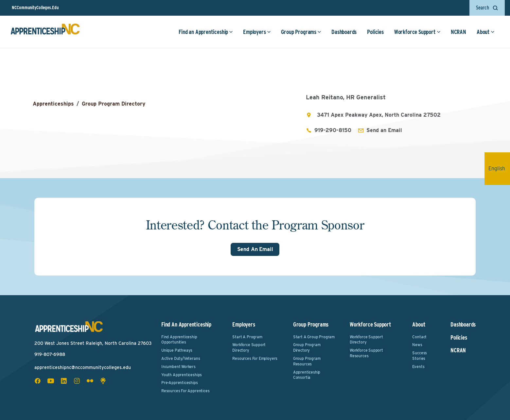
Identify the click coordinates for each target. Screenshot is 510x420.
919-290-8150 (333, 130)
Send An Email (255, 249)
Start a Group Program (314, 337)
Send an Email (384, 130)
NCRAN (458, 32)
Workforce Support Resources (366, 353)
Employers (257, 32)
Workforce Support (417, 32)
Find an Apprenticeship (206, 32)
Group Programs (301, 32)
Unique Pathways (177, 350)
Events (418, 367)
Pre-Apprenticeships (180, 383)
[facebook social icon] (38, 381)
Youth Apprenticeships (182, 375)
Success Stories (420, 356)
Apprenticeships (53, 104)
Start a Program (247, 337)
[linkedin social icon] (64, 381)
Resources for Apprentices (185, 391)
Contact (419, 337)
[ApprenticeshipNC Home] (45, 32)
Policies (375, 32)
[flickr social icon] (90, 381)
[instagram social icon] (77, 381)
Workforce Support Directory (249, 347)
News (417, 345)
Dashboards (344, 32)
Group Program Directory (114, 104)
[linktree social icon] (103, 381)
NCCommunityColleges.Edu (35, 8)
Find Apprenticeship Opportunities (179, 340)
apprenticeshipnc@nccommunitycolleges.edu (83, 367)
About (486, 32)
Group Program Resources (307, 361)
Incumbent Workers (178, 367)
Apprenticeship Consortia (307, 375)
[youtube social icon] (51, 381)
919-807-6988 (50, 354)
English (499, 168)
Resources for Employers (255, 358)
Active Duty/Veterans (181, 358)
